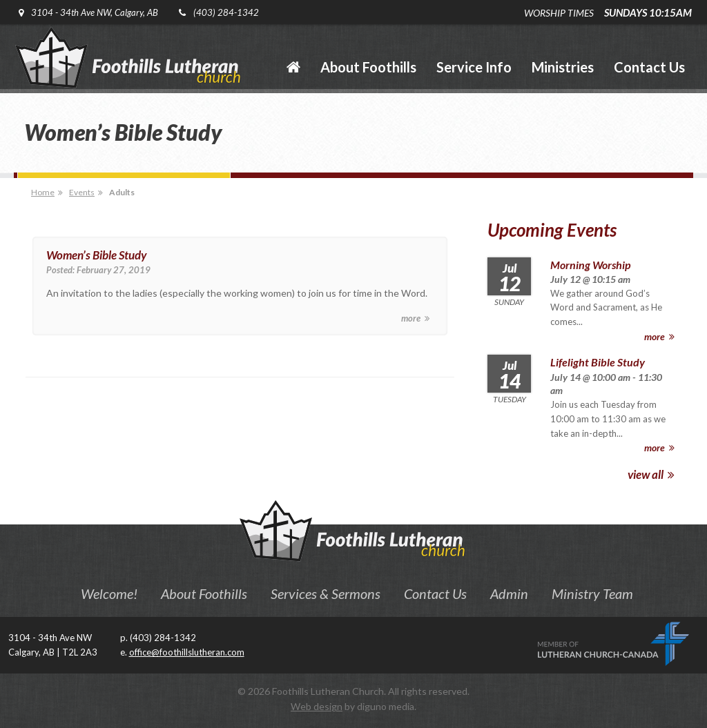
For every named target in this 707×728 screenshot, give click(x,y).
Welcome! (109, 593)
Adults (122, 192)
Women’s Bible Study (96, 255)
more (415, 318)
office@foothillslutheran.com (187, 652)
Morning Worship (590, 265)
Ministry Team (592, 593)
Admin (509, 593)
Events (82, 192)
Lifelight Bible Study (598, 362)
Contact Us (435, 593)
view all (651, 474)
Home (43, 192)
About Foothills (204, 593)
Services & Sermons (326, 593)
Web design (317, 706)
